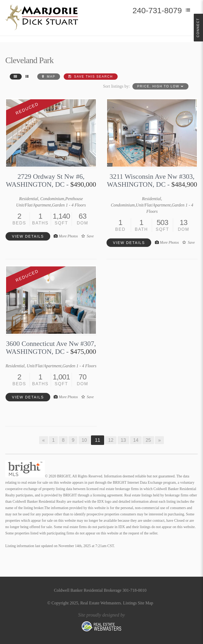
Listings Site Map (138, 603)
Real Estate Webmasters (101, 603)
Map (49, 77)
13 (123, 440)
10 (84, 440)
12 (111, 440)
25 (148, 440)
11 (98, 440)
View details (28, 236)
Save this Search (91, 77)
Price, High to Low (160, 86)
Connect (198, 28)
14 (136, 440)
